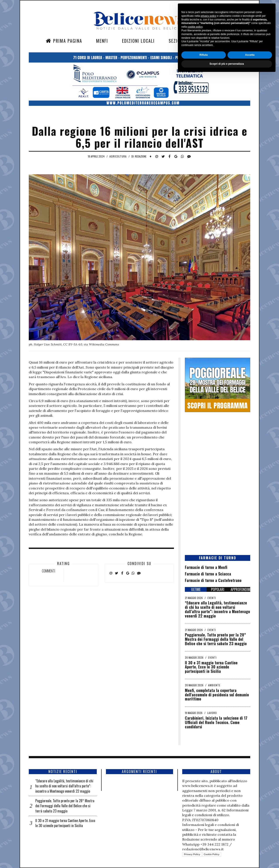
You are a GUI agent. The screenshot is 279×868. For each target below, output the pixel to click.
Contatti (208, 41)
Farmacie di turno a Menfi (206, 567)
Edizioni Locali (138, 41)
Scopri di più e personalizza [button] (227, 856)
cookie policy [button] (195, 820)
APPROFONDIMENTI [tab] (240, 589)
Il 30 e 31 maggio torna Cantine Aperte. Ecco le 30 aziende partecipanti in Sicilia (211, 667)
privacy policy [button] (209, 809)
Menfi (102, 41)
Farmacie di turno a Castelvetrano (213, 580)
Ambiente (214, 685)
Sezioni (177, 41)
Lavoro (212, 713)
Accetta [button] (250, 848)
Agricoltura (118, 156)
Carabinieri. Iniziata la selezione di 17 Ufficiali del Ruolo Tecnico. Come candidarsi (216, 722)
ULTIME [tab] (196, 589)
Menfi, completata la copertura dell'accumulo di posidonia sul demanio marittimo (217, 695)
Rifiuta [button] (203, 848)
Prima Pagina (64, 41)
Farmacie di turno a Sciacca (208, 574)
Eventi (212, 598)
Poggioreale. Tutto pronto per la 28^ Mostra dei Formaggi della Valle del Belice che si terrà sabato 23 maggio (216, 639)
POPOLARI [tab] (218, 589)
